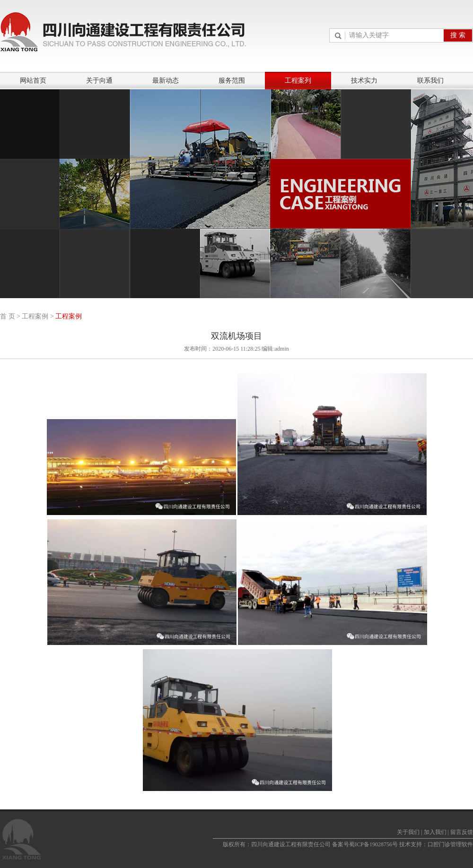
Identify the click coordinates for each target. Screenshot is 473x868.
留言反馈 (462, 832)
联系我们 (430, 81)
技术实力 (364, 81)
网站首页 (33, 81)
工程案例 (35, 316)
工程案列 (298, 81)
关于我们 (408, 832)
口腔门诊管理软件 (450, 844)
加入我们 (435, 832)
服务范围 (232, 81)
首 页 (8, 316)
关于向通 (99, 81)
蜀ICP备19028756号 (373, 844)
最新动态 (166, 81)
